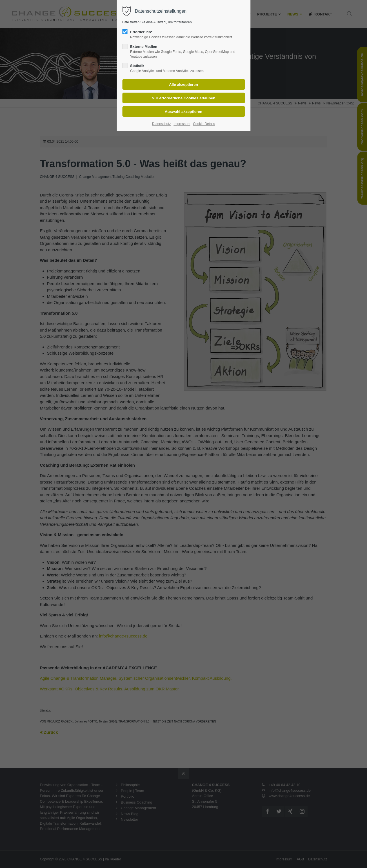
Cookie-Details (204, 124)
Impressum (182, 124)
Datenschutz (162, 124)
